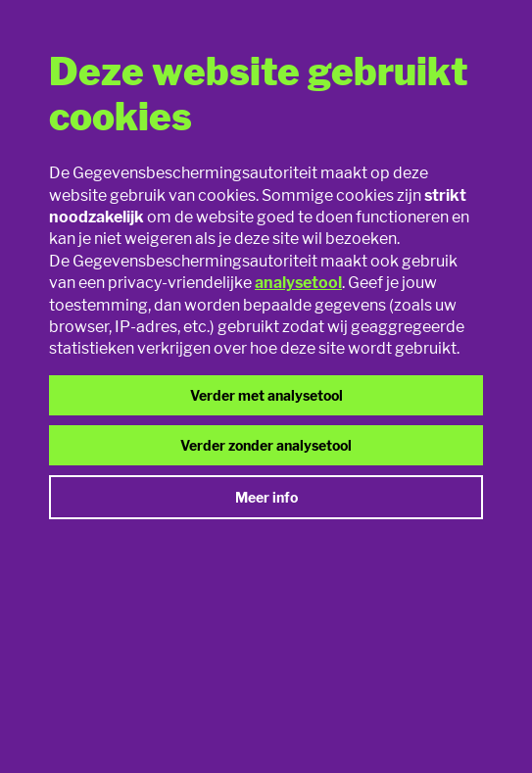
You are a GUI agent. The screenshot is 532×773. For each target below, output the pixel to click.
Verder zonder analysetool (266, 445)
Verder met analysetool (266, 395)
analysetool (298, 283)
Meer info (266, 497)
